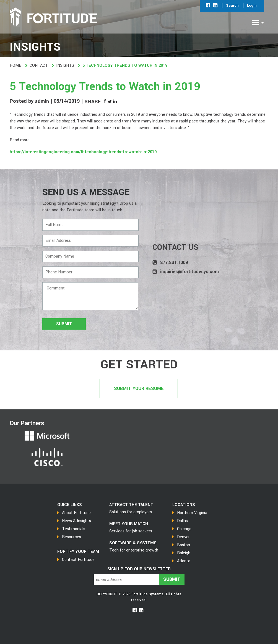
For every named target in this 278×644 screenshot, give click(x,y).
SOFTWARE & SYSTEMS (133, 543)
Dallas (182, 521)
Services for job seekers (131, 531)
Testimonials (74, 529)
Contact (39, 66)
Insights (65, 66)
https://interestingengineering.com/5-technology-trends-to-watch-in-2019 (83, 152)
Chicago (184, 529)
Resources (72, 537)
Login (252, 5)
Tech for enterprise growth (134, 550)
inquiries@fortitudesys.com (189, 272)
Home (15, 66)
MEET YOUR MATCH (129, 524)
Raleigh (184, 553)
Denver (183, 537)
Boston (184, 545)
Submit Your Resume (139, 388)
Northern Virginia (192, 513)
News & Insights (76, 521)
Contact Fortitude (78, 560)
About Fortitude (76, 513)
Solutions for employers (131, 512)
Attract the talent (131, 505)
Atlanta (184, 561)
